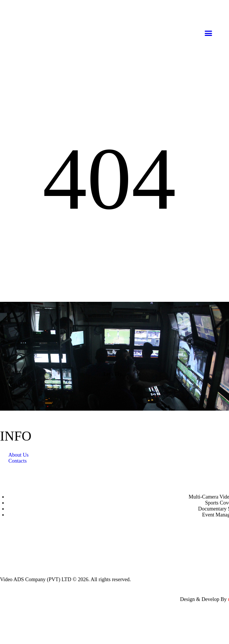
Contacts (17, 461)
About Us (18, 455)
